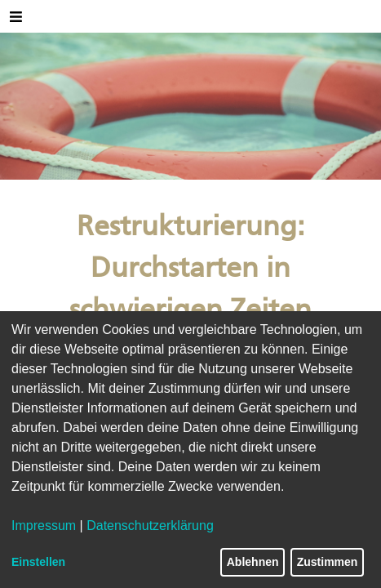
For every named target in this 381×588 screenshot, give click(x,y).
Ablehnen (253, 562)
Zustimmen (328, 562)
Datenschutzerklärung (150, 526)
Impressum (44, 526)
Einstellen (38, 562)
